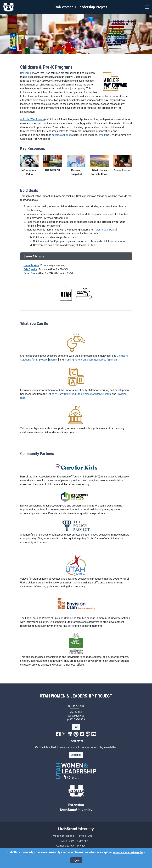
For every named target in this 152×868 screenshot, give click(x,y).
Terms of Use (85, 836)
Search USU (67, 841)
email (102, 135)
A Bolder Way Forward (33, 119)
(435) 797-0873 (76, 720)
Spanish (53, 360)
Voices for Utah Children (97, 394)
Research (26, 73)
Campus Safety (65, 846)
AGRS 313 (76, 712)
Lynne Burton (31, 265)
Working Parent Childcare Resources (85, 360)
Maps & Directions (63, 836)
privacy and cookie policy (129, 852)
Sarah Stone (31, 273)
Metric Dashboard (106, 230)
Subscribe (76, 755)
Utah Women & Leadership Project (80, 7)
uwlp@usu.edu (76, 716)
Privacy (81, 846)
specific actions (61, 135)
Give (76, 727)
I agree (76, 860)
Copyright (83, 841)
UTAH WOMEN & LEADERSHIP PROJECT (76, 696)
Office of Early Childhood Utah (65, 394)
